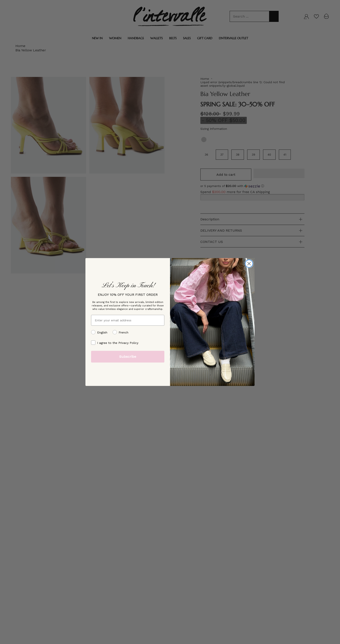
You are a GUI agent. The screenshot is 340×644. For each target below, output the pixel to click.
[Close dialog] (249, 264)
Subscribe (128, 357)
